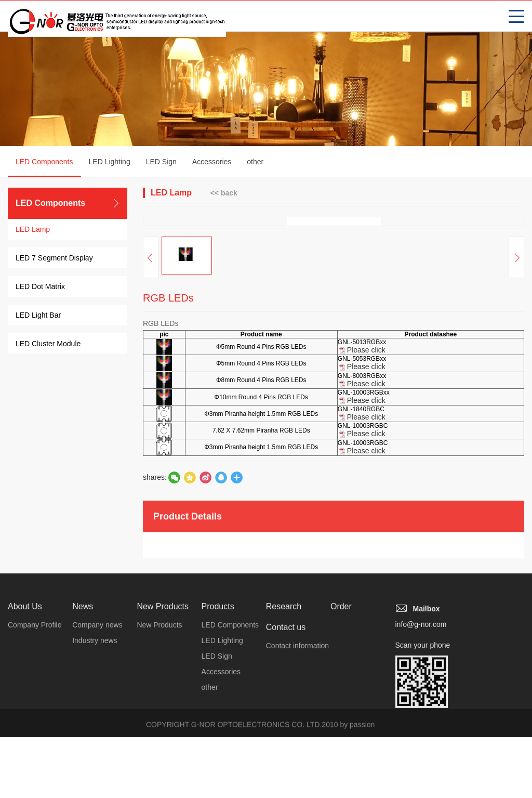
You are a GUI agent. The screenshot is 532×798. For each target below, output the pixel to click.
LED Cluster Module (48, 345)
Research (284, 724)
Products (218, 724)
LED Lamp (33, 230)
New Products (163, 724)
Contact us (286, 745)
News (83, 724)
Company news (97, 742)
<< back (224, 193)
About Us (25, 724)
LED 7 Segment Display (54, 259)
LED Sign (161, 163)
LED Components (44, 168)
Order (341, 724)
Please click (366, 424)
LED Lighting (110, 163)
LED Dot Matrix (40, 287)
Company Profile (35, 742)
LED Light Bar (38, 316)
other (255, 163)
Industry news (95, 758)
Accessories (212, 163)
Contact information (297, 763)
